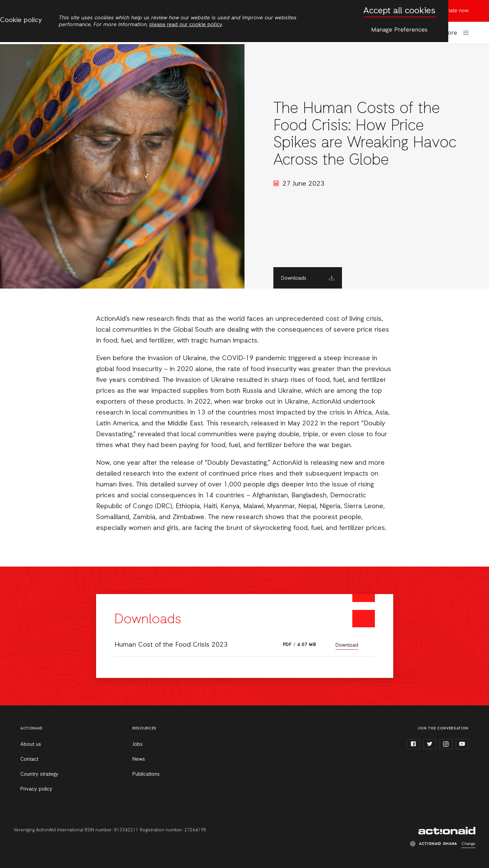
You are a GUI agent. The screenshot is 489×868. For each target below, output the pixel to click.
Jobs (138, 744)
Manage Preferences (399, 30)
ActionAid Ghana (447, 831)
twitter (430, 744)
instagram (446, 744)
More (450, 33)
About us (31, 744)
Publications (146, 774)
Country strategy (39, 774)
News (139, 759)
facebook (413, 744)
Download (347, 645)
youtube (462, 744)
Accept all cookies (399, 11)
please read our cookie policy (186, 25)
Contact (29, 759)
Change (468, 844)
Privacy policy (36, 789)
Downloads (294, 278)
